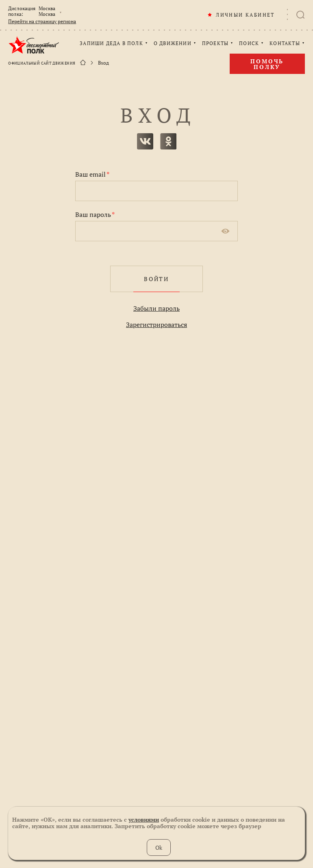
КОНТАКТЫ (285, 43)
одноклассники (168, 141)
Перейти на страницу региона (42, 22)
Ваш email (92, 174)
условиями (144, 819)
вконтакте (145, 141)
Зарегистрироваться (156, 325)
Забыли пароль (156, 308)
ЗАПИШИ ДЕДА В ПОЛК (111, 43)
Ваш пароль (95, 214)
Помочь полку (267, 64)
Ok (159, 847)
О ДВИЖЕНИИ (173, 43)
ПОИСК (249, 43)
